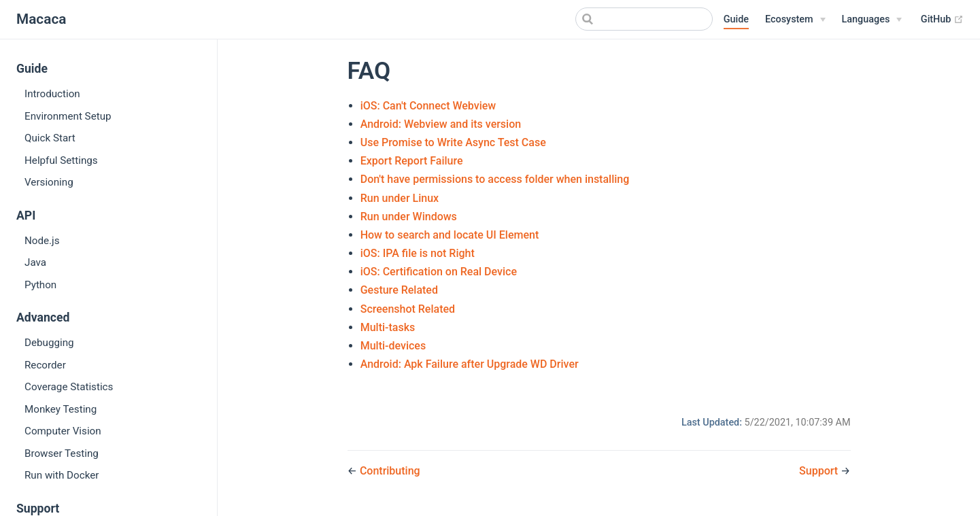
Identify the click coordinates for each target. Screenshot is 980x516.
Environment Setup (68, 116)
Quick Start (50, 138)
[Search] (644, 19)
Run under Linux (400, 198)
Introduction (52, 94)
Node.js (42, 241)
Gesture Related (399, 290)
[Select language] (872, 20)
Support (820, 471)
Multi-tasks (388, 327)
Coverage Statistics (69, 387)
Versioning (49, 182)
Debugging (49, 343)
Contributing (390, 471)
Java (35, 262)
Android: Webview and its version (441, 124)
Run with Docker (62, 475)
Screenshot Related (408, 309)
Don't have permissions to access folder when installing (495, 179)
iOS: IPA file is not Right (418, 253)
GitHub (942, 20)
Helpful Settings (61, 160)
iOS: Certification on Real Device (439, 272)
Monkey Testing (61, 409)
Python (40, 285)
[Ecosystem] (795, 20)
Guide (736, 19)
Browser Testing (62, 453)
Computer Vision (63, 431)
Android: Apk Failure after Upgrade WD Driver (470, 364)
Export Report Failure (412, 161)
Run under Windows (409, 217)
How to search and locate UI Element (450, 235)
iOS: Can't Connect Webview (428, 106)
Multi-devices (393, 346)
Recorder (45, 365)
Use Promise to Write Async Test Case (453, 142)
